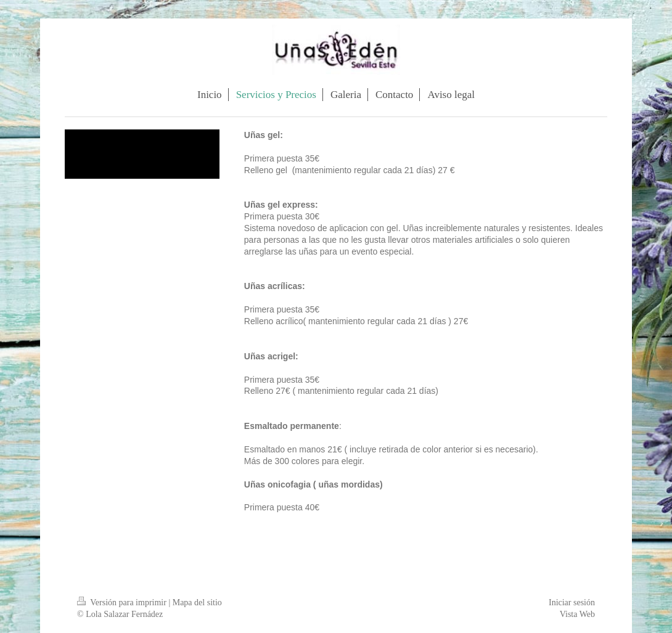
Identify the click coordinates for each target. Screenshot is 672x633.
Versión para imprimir (123, 602)
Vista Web (577, 614)
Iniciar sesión (572, 602)
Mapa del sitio (197, 602)
